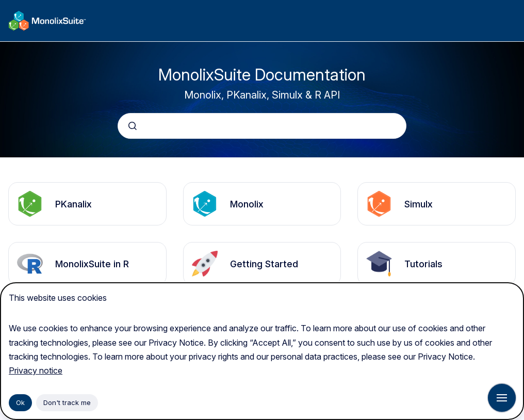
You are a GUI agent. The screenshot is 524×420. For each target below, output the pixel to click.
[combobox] (262, 126)
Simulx (419, 204)
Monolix (247, 204)
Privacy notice (36, 370)
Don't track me (67, 402)
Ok (20, 402)
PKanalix (73, 204)
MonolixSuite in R (92, 264)
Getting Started (264, 264)
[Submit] (133, 126)
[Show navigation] (502, 398)
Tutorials (423, 264)
